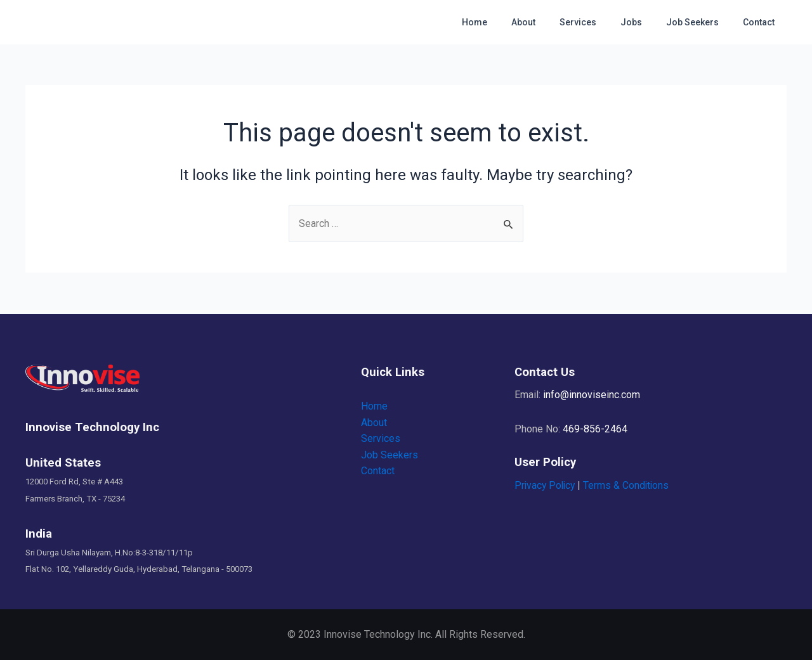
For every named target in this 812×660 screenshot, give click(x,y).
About (552, 22)
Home (509, 22)
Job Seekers (702, 22)
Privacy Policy (546, 485)
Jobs (647, 22)
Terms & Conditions (630, 485)
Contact (762, 22)
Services (600, 22)
